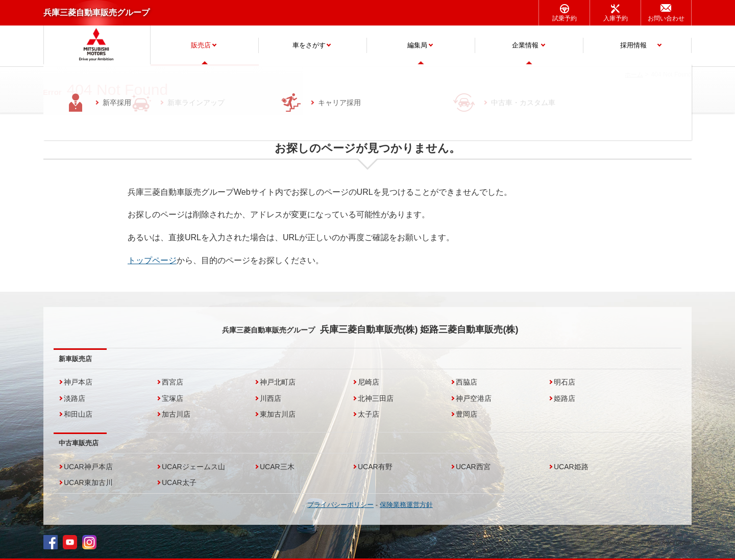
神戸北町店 (278, 382)
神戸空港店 (474, 398)
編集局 (417, 45)
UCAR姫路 (571, 467)
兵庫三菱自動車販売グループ (96, 12)
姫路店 (565, 398)
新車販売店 (75, 359)
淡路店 (75, 398)
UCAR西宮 (473, 467)
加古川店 (176, 414)
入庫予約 (616, 18)
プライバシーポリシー (340, 505)
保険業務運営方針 (406, 505)
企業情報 (525, 45)
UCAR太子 (179, 482)
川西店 (271, 398)
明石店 (565, 382)
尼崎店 (369, 382)
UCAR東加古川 (88, 482)
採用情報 (633, 45)
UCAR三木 (277, 467)
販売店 (201, 45)
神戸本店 (78, 382)
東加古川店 (278, 414)
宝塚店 (173, 398)
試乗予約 (565, 18)
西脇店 (467, 382)
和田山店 (78, 414)
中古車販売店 (79, 443)
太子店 (369, 414)
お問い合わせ (666, 18)
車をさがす (309, 45)
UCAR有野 (375, 467)
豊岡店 (467, 414)
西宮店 (173, 382)
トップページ (152, 260)
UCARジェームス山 (193, 467)
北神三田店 (376, 398)
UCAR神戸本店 (88, 467)
